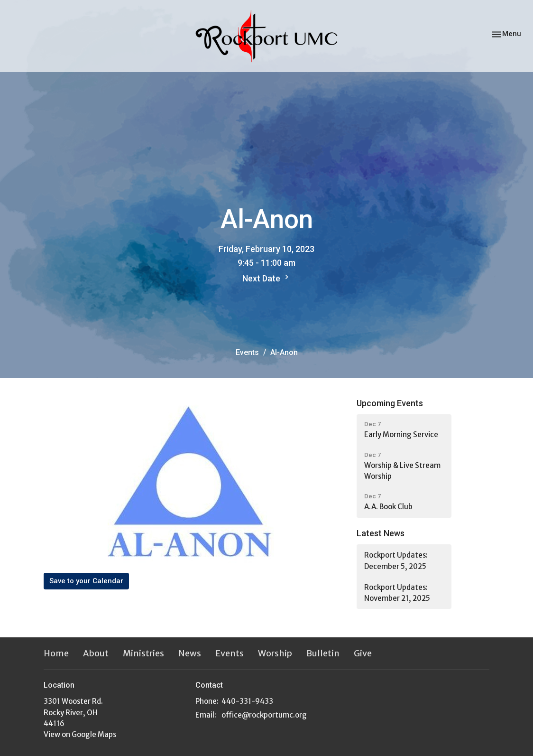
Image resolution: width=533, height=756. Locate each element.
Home (56, 653)
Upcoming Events (390, 403)
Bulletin (323, 653)
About (96, 653)
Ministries (143, 653)
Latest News (381, 533)
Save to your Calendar (86, 581)
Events (247, 352)
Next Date (267, 278)
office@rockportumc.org (264, 715)
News (190, 653)
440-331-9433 (247, 701)
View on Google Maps (80, 734)
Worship (275, 653)
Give (363, 653)
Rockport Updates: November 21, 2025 (397, 593)
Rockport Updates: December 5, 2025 (396, 560)
